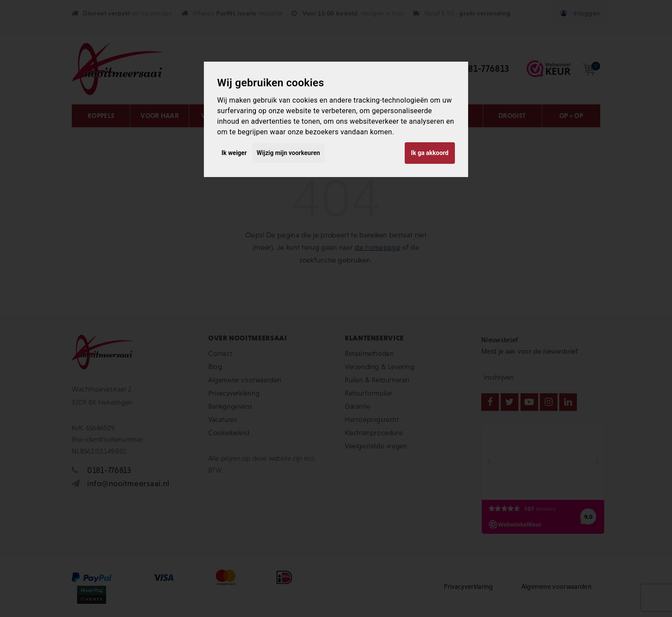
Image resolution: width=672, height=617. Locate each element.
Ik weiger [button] (234, 153)
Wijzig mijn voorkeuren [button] (288, 153)
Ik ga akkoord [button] (430, 153)
